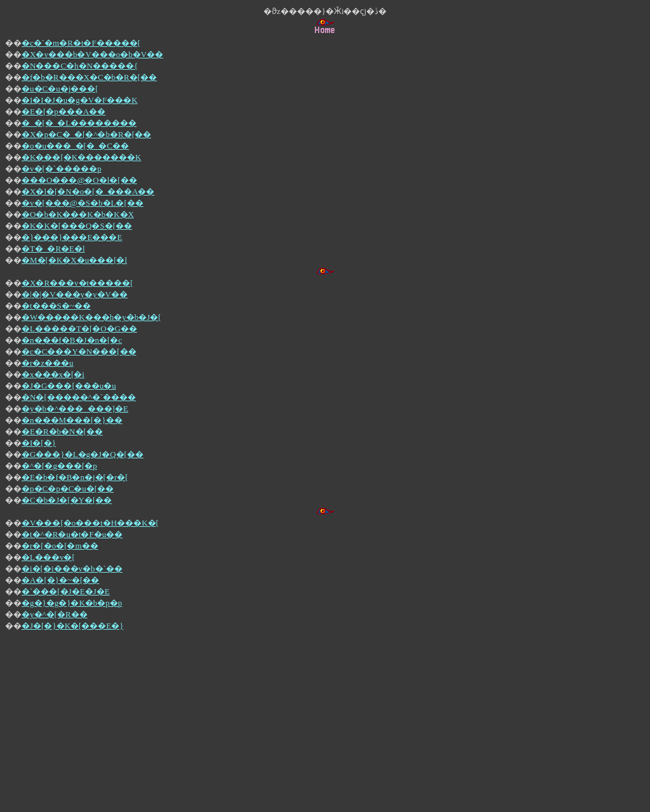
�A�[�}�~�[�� (60, 580)
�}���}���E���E (72, 237)
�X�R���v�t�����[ (77, 283)
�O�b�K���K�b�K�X (78, 214)
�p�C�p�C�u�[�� (68, 489)
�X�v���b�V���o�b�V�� (92, 54)
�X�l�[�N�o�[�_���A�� (88, 191)
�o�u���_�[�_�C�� (75, 146)
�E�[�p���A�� (63, 111)
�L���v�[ (48, 557)
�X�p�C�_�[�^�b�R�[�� (86, 134)
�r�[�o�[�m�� (60, 546)
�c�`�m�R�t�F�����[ (81, 43)
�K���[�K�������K (82, 157)
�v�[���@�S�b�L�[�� (83, 203)
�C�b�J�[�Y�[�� (67, 500)
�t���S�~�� (56, 306)
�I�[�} (39, 443)
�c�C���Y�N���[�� (79, 351)
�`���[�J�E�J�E (66, 591)
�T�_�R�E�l (53, 249)
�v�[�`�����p (62, 169)
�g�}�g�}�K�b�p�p (72, 603)
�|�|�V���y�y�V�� (75, 294)
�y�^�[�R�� (55, 614)
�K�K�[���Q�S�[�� (77, 226)
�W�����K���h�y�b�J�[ (91, 317)
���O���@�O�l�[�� (79, 180)
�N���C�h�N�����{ (80, 66)
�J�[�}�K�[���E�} (73, 626)
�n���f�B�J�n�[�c (72, 340)
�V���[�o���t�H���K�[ (90, 523)
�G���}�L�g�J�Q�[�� (83, 454)
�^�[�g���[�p (59, 466)
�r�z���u (48, 363)
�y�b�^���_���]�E (75, 409)
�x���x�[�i (53, 374)
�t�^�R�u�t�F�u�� (72, 534)
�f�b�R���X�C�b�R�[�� (89, 77)
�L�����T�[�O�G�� (79, 329)
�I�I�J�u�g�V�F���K (80, 100)
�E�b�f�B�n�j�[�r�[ (75, 477)
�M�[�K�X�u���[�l (74, 260)
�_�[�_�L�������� (79, 123)
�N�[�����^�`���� (79, 397)
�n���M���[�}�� (72, 420)
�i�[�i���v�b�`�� (72, 569)
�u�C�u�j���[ (60, 89)
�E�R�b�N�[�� (62, 431)
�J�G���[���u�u (69, 386)
